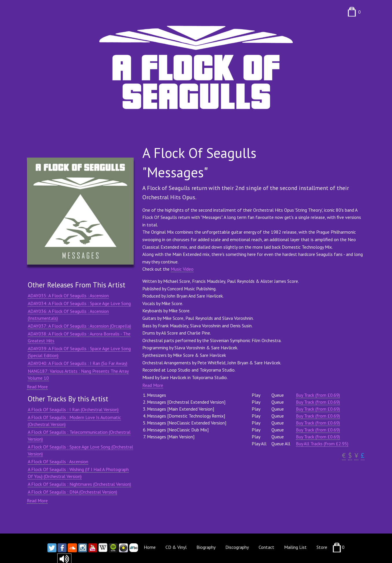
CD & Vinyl (176, 547)
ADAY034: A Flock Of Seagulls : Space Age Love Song (79, 303)
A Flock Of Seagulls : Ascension (58, 462)
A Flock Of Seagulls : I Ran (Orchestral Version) (73, 409)
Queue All (281, 444)
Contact (266, 547)
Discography (237, 547)
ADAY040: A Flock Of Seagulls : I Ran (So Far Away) (78, 363)
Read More (37, 387)
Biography (206, 547)
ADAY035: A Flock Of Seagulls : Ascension (68, 296)
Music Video (182, 269)
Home (150, 547)
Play (256, 395)
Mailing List (295, 547)
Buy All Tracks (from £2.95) (322, 444)
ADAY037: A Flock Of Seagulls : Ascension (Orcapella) (79, 326)
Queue (278, 395)
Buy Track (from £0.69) (318, 395)
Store (322, 547)
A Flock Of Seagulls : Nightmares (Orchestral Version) (79, 484)
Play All (259, 444)
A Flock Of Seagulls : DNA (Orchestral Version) (72, 492)
